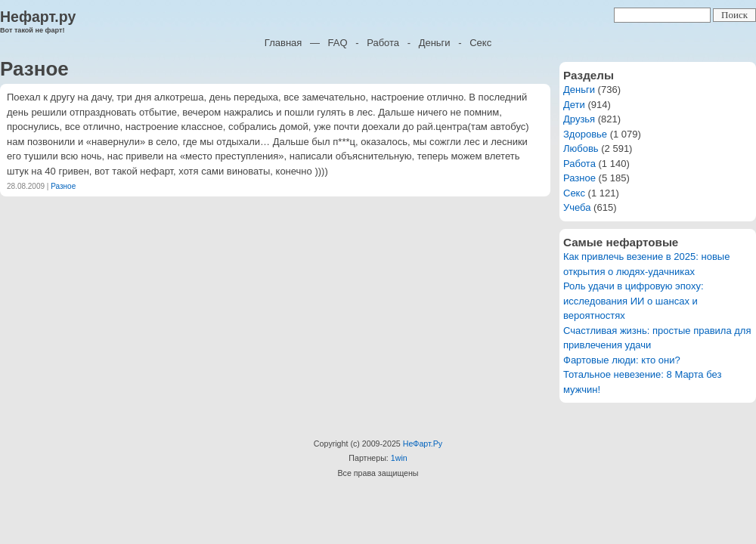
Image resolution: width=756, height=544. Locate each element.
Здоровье (585, 134)
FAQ (338, 43)
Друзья (579, 119)
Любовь (581, 148)
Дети (574, 105)
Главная (283, 43)
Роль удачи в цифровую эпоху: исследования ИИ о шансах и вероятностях (634, 301)
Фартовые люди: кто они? (622, 360)
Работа (383, 43)
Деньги (435, 43)
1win (399, 458)
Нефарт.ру (38, 17)
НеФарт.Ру (423, 444)
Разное (63, 186)
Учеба (577, 207)
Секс (480, 43)
